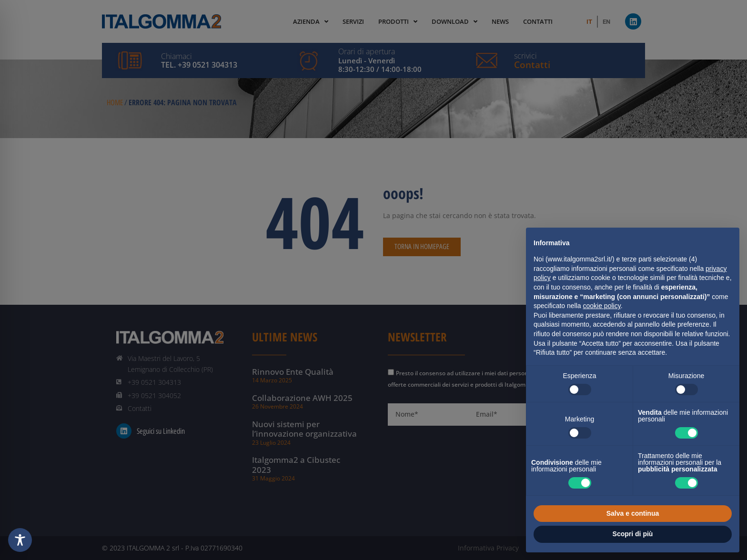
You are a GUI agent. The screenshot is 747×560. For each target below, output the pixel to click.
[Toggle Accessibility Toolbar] (20, 540)
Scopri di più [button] (633, 534)
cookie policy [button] (602, 306)
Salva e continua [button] (633, 513)
